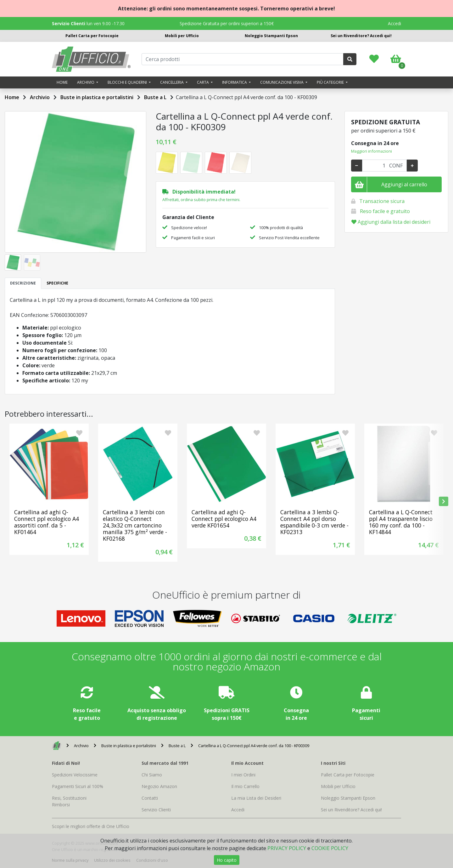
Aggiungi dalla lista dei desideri (391, 222)
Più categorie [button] (331, 82)
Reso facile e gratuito (385, 211)
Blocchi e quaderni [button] (128, 82)
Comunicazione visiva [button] (282, 82)
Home (62, 82)
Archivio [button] (86, 82)
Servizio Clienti (156, 810)
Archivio (40, 97)
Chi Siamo (152, 775)
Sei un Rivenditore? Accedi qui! (361, 36)
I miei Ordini (243, 775)
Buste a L (155, 97)
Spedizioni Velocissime (75, 775)
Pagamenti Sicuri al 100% (78, 786)
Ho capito (227, 860)
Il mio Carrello (245, 786)
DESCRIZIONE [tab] (23, 283)
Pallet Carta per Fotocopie (92, 36)
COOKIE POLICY (330, 848)
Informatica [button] (235, 82)
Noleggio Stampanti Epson (271, 36)
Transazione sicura (382, 201)
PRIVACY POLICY (287, 848)
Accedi (394, 23)
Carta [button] (203, 82)
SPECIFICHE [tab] (57, 283)
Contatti (150, 798)
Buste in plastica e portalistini (97, 97)
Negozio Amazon (159, 786)
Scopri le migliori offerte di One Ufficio (91, 826)
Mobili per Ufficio (182, 36)
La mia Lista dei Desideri (256, 798)
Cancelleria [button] (172, 82)
